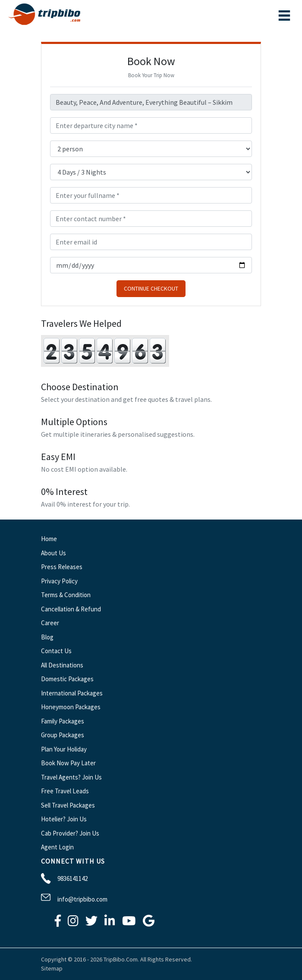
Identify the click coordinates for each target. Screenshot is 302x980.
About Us (53, 553)
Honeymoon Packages (71, 707)
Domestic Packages (67, 679)
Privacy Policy (59, 581)
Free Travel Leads (65, 791)
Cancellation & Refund (71, 609)
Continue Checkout (151, 288)
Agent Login (57, 847)
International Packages (72, 693)
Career (50, 623)
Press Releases (62, 567)
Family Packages (63, 721)
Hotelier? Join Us (64, 819)
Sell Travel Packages (68, 805)
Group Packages (63, 735)
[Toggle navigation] (284, 16)
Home (49, 539)
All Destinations (62, 665)
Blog (47, 637)
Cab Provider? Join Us (70, 833)
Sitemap (52, 968)
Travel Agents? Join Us (71, 777)
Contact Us (56, 651)
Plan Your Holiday (64, 749)
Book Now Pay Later (68, 763)
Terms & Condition (66, 595)
